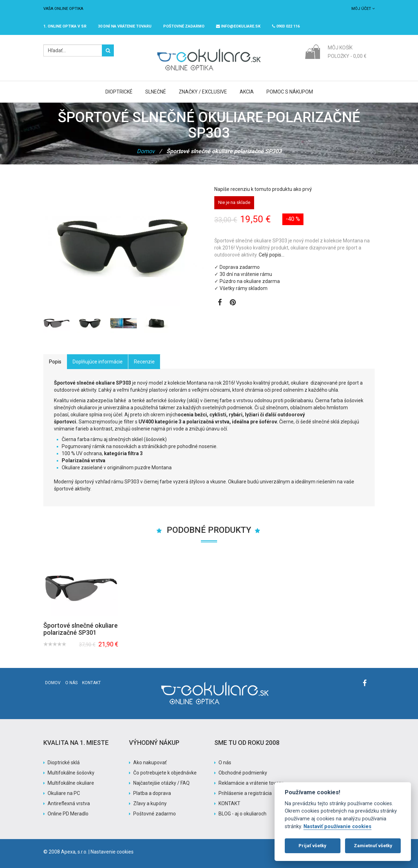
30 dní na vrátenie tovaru (125, 26)
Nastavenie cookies (112, 852)
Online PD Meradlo (68, 814)
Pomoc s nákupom (290, 92)
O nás (71, 683)
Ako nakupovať (150, 762)
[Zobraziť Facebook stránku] (220, 303)
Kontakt (91, 683)
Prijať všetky (312, 846)
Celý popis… (272, 255)
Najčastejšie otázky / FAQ (161, 783)
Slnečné (156, 92)
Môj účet (363, 9)
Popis (55, 362)
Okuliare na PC (64, 793)
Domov (146, 151)
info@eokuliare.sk (238, 26)
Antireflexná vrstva (69, 803)
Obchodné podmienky (243, 773)
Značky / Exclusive (203, 92)
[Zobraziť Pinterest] (233, 303)
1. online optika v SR (65, 26)
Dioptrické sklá (64, 762)
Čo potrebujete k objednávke (165, 773)
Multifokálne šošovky (71, 773)
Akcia (247, 92)
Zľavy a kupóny (150, 803)
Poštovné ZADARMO (184, 26)
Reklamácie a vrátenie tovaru (251, 783)
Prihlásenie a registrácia (245, 793)
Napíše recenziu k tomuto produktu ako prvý (263, 189)
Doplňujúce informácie (98, 362)
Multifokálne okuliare (71, 783)
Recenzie (144, 362)
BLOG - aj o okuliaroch (242, 814)
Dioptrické (119, 92)
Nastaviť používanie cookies (337, 827)
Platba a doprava (152, 793)
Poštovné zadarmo (155, 814)
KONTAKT (229, 803)
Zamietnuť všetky (373, 846)
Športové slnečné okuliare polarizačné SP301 (81, 629)
